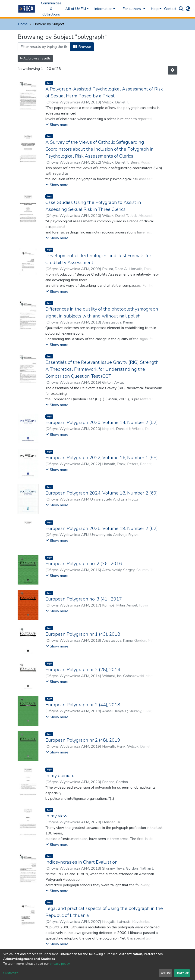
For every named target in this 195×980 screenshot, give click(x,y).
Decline (165, 973)
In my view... (57, 816)
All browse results (35, 58)
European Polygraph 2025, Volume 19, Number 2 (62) (102, 528)
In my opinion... (60, 776)
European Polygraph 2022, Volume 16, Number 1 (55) (102, 458)
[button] (188, 9)
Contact (170, 9)
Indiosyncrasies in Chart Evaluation (82, 862)
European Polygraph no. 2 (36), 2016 (84, 564)
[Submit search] (181, 9)
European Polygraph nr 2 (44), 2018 (83, 705)
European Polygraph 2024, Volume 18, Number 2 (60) (102, 493)
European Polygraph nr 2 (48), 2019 (83, 740)
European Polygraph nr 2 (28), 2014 (83, 670)
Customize (11, 973)
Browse (82, 47)
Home (23, 24)
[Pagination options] (173, 70)
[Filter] (44, 47)
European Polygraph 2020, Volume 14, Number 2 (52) (102, 422)
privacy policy (60, 964)
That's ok (182, 973)
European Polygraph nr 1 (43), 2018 (83, 634)
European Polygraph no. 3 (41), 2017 (84, 599)
